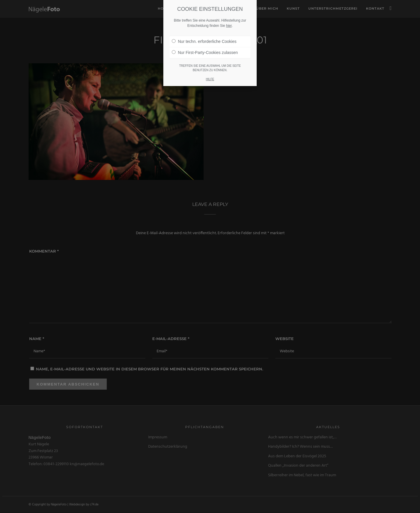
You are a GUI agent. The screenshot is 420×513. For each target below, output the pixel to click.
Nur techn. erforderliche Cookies (204, 33)
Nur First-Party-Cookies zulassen (205, 44)
